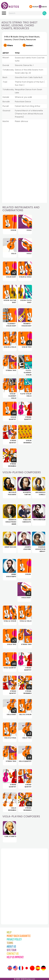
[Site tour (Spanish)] (38, 968)
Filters (10, 45)
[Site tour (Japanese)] (27, 968)
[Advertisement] (12, 882)
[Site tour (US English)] (15, 968)
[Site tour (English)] (10, 968)
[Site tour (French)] (21, 968)
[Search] (44, 13)
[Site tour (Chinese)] (32, 968)
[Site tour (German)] (43, 968)
